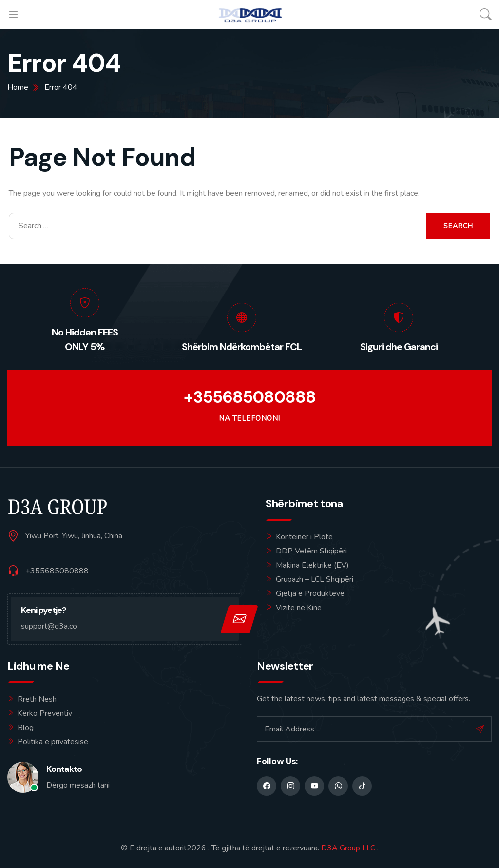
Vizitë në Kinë (299, 608)
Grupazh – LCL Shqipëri (315, 579)
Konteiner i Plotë (304, 537)
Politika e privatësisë (53, 742)
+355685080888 (250, 397)
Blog (26, 728)
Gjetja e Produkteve (310, 593)
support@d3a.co (49, 626)
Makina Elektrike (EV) (312, 565)
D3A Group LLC (348, 848)
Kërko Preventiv (45, 713)
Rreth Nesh (37, 699)
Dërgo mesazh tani (78, 785)
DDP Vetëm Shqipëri (311, 551)
